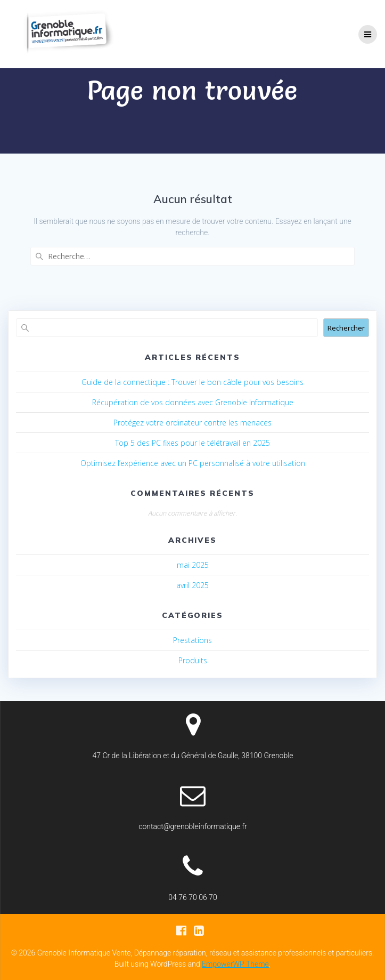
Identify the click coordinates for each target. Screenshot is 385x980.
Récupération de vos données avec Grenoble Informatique (193, 402)
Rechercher (346, 328)
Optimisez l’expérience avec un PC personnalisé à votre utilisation (193, 463)
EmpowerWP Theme (235, 964)
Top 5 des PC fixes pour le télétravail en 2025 (192, 443)
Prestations (192, 640)
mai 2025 (193, 565)
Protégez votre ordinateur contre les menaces (192, 423)
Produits (193, 660)
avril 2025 (192, 585)
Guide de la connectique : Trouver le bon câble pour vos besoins (192, 382)
